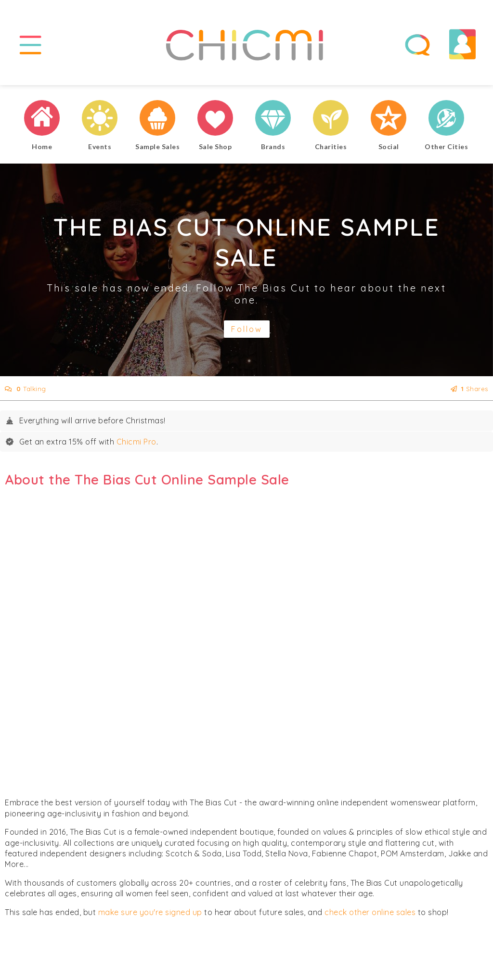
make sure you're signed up (150, 912)
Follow (247, 329)
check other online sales (370, 912)
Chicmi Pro (136, 442)
